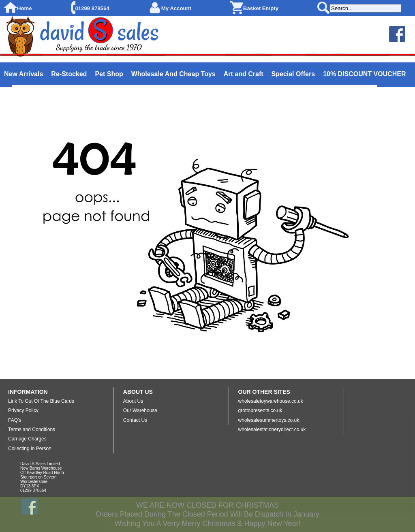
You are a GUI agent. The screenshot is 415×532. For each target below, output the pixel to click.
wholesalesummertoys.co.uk (269, 420)
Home (25, 8)
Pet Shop (109, 74)
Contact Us (135, 420)
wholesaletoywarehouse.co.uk (271, 401)
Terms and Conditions (32, 429)
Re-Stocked (69, 74)
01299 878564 (92, 8)
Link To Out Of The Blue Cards (41, 401)
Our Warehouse (140, 410)
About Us (133, 401)
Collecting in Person (30, 449)
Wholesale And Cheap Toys (173, 74)
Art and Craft (244, 74)
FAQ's (15, 420)
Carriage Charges (27, 439)
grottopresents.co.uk (260, 410)
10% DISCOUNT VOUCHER (364, 74)
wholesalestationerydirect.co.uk (272, 429)
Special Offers (293, 74)
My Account (176, 8)
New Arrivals (24, 74)
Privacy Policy (23, 410)
